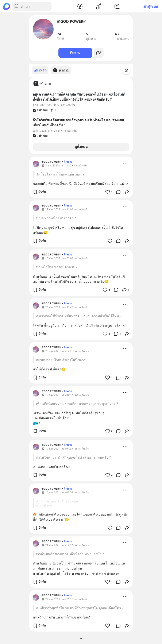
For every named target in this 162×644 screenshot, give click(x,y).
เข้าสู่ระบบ (150, 6)
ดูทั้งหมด (81, 147)
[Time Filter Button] (129, 70)
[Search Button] (16, 6)
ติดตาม (75, 53)
